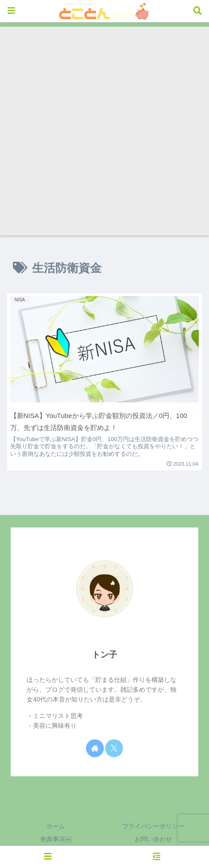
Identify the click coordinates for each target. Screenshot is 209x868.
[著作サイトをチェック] (95, 748)
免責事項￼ (56, 839)
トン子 (104, 655)
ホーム (56, 826)
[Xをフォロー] (114, 748)
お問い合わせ (153, 839)
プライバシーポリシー (153, 826)
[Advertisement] (104, 131)
